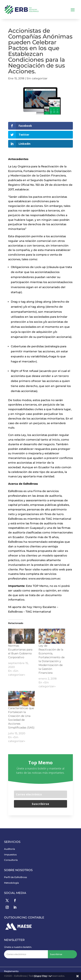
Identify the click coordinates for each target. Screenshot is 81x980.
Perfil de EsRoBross (16, 877)
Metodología (11, 883)
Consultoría (11, 860)
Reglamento (11, 971)
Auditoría (9, 849)
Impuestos (10, 855)
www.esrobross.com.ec (45, 579)
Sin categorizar (37, 78)
